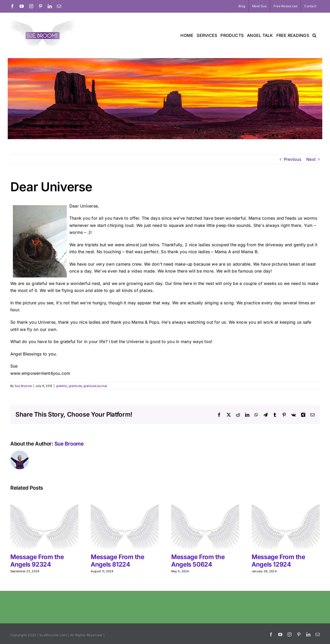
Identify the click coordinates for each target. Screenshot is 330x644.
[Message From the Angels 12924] (286, 499)
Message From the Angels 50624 (198, 561)
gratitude (75, 386)
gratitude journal (95, 386)
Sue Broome (23, 386)
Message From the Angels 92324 (37, 561)
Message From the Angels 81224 (117, 561)
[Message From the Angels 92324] (44, 499)
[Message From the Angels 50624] (205, 499)
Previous (292, 159)
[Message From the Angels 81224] (125, 499)
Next (311, 159)
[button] (314, 35)
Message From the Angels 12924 (278, 561)
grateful (62, 386)
